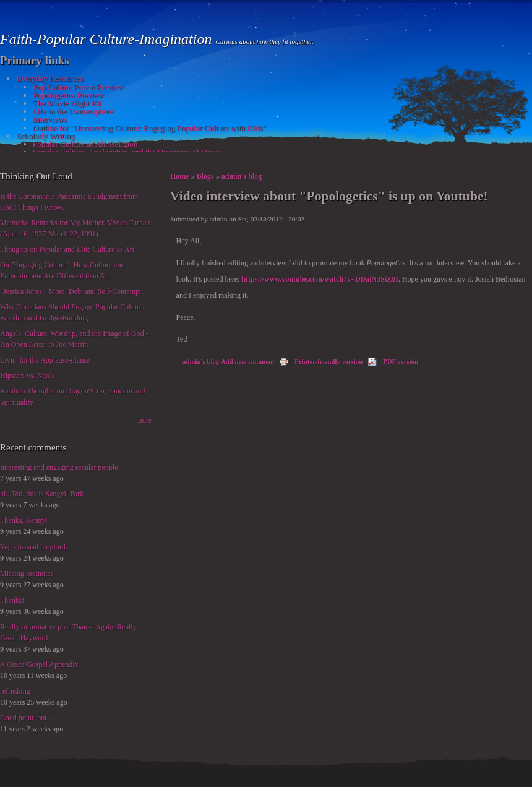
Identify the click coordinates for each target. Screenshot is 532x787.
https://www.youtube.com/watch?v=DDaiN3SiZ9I (320, 279)
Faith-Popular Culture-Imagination (108, 39)
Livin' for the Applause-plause (45, 360)
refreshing (15, 691)
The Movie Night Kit (67, 103)
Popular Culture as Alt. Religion (85, 144)
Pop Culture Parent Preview (78, 87)
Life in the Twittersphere (73, 111)
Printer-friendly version (321, 361)
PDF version (393, 361)
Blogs (205, 176)
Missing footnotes (27, 574)
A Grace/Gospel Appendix (39, 664)
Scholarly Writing (45, 136)
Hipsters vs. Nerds (27, 376)
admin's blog (242, 176)
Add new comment (248, 361)
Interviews (50, 119)
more (144, 420)
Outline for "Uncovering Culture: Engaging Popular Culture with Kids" (149, 128)
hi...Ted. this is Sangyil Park (42, 494)
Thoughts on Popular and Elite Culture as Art (67, 249)
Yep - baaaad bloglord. (34, 547)
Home (180, 176)
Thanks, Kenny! (24, 520)
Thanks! (12, 600)
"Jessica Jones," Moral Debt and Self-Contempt (71, 291)
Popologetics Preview (68, 95)
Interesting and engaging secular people (59, 467)
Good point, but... (26, 718)
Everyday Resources (49, 78)
